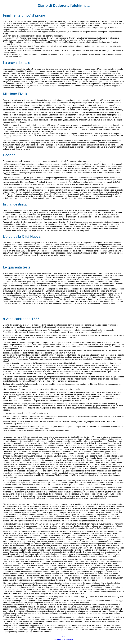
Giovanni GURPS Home (64, 639)
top (64, 636)
